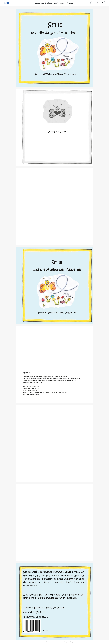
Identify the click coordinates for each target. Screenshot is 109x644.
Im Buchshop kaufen (98, 3)
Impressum (38, 642)
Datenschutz (45, 642)
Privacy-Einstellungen (69, 642)
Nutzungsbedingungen (56, 642)
